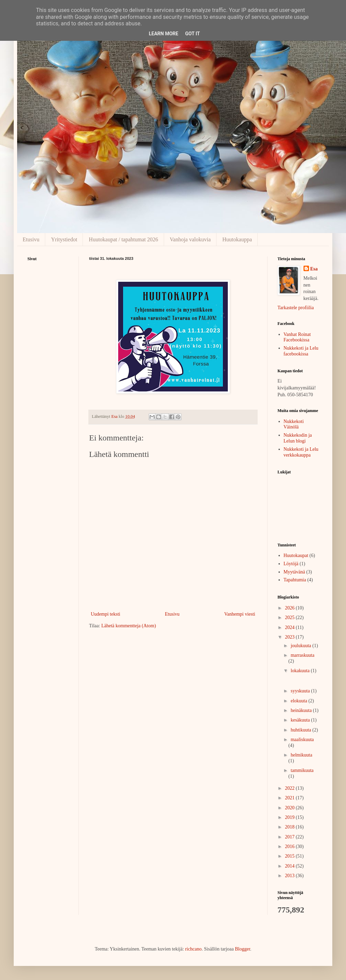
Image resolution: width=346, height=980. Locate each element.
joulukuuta (301, 646)
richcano (193, 949)
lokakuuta (301, 671)
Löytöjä (291, 564)
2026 (291, 608)
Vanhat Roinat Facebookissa (297, 337)
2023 (291, 637)
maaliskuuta (302, 740)
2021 (291, 798)
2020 (291, 808)
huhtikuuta (301, 730)
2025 (291, 618)
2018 (291, 827)
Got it (192, 34)
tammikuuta (302, 770)
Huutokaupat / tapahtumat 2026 (123, 239)
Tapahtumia (295, 580)
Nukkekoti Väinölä (294, 424)
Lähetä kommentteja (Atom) (129, 626)
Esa (314, 269)
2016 (291, 846)
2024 (291, 627)
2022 (291, 788)
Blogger (243, 949)
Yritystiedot (64, 239)
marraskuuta (302, 655)
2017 (291, 837)
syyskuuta (301, 691)
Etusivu (31, 239)
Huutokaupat (296, 555)
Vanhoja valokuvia (190, 239)
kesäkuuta (301, 720)
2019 (291, 817)
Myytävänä (294, 572)
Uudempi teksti (106, 614)
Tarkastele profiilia (296, 308)
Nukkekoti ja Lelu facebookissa (301, 351)
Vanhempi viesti (240, 614)
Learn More (163, 34)
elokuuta (299, 701)
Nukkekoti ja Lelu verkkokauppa (301, 452)
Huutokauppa (237, 239)
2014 (291, 866)
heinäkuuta (302, 710)
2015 (291, 856)
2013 (291, 876)
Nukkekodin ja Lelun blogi (298, 438)
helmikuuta (301, 755)
